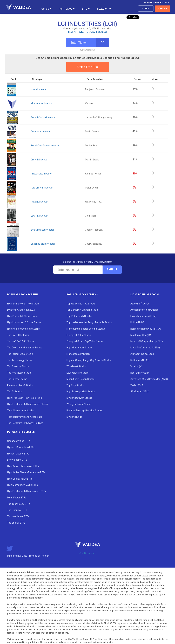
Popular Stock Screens (23, 295)
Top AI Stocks (15, 392)
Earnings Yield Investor (43, 244)
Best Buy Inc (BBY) (140, 373)
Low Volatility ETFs (17, 460)
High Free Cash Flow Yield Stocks (25, 398)
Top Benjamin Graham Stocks (82, 310)
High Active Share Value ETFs (23, 466)
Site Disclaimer (87, 553)
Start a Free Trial (88, 67)
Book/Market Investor (42, 230)
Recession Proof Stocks (20, 385)
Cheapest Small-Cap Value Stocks (85, 341)
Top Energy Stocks (17, 379)
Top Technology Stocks (20, 360)
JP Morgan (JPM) (140, 392)
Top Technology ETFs (19, 504)
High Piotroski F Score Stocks (23, 316)
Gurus (46, 9)
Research (104, 9)
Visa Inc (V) (136, 366)
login (146, 8)
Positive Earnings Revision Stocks (84, 411)
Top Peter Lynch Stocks (79, 316)
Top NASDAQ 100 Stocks (21, 341)
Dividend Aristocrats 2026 (21, 310)
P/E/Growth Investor (42, 188)
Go (103, 42)
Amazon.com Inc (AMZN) (144, 310)
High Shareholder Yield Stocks (23, 304)
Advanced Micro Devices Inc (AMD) (149, 379)
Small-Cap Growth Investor (45, 146)
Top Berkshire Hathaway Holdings (25, 423)
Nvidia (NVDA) (138, 322)
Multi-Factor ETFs (17, 498)
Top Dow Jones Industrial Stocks (25, 348)
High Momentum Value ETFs (22, 485)
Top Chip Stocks (75, 385)
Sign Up (112, 269)
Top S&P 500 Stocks (18, 335)
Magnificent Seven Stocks (80, 379)
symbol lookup (88, 50)
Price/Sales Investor (42, 174)
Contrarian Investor (41, 132)
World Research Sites (157, 3)
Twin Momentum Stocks (20, 411)
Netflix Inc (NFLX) (139, 360)
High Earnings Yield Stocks (81, 392)
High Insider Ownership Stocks (23, 329)
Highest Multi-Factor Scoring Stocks (86, 329)
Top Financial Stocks (18, 366)
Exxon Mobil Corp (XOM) (143, 316)
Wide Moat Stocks (76, 366)
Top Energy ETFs (16, 523)
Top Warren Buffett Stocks (81, 304)
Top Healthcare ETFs (18, 516)
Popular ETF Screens (21, 432)
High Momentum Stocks (79, 348)
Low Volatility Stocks (78, 373)
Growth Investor (39, 160)
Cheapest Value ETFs (19, 441)
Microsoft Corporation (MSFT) (147, 341)
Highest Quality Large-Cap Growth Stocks (89, 360)
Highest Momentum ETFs (21, 447)
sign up (163, 8)
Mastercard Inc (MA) (141, 335)
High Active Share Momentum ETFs (26, 472)
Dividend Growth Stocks (79, 398)
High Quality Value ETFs (20, 479)
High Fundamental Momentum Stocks (28, 404)
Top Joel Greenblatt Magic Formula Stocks (89, 322)
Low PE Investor (39, 216)
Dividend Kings (74, 417)
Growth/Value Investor (43, 118)
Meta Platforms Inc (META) (145, 348)
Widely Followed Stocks (79, 404)
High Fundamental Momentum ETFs (27, 491)
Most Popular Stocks (145, 295)
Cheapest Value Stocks (79, 335)
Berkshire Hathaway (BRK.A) (146, 329)
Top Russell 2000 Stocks (20, 354)
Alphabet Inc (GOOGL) (142, 354)
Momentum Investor (42, 103)
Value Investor (38, 89)
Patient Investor (39, 202)
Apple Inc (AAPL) (140, 304)
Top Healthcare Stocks (19, 373)
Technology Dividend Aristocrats (25, 417)
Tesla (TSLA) (137, 385)
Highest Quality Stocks (79, 354)
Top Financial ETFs (17, 510)
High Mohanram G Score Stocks (24, 322)
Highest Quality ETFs (18, 454)
